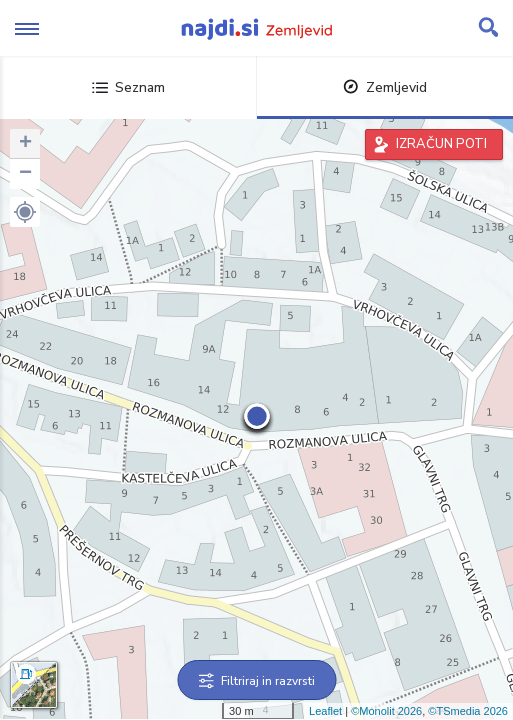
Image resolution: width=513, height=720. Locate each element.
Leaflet (325, 711)
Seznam (128, 87)
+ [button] (25, 144)
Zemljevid (385, 87)
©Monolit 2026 (386, 711)
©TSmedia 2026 (468, 711)
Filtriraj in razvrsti (256, 681)
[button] (25, 212)
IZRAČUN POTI (441, 144)
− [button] (25, 174)
